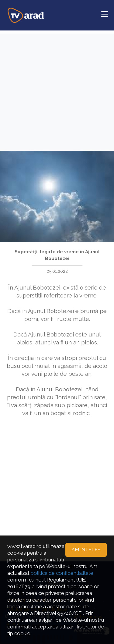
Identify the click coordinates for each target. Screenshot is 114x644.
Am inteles (86, 550)
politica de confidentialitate (62, 573)
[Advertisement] (57, 91)
